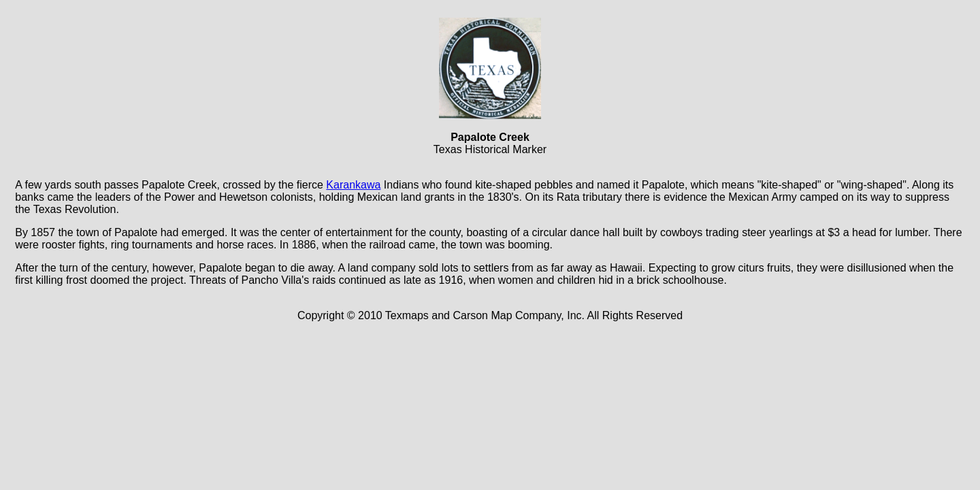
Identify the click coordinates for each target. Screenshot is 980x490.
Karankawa (353, 185)
